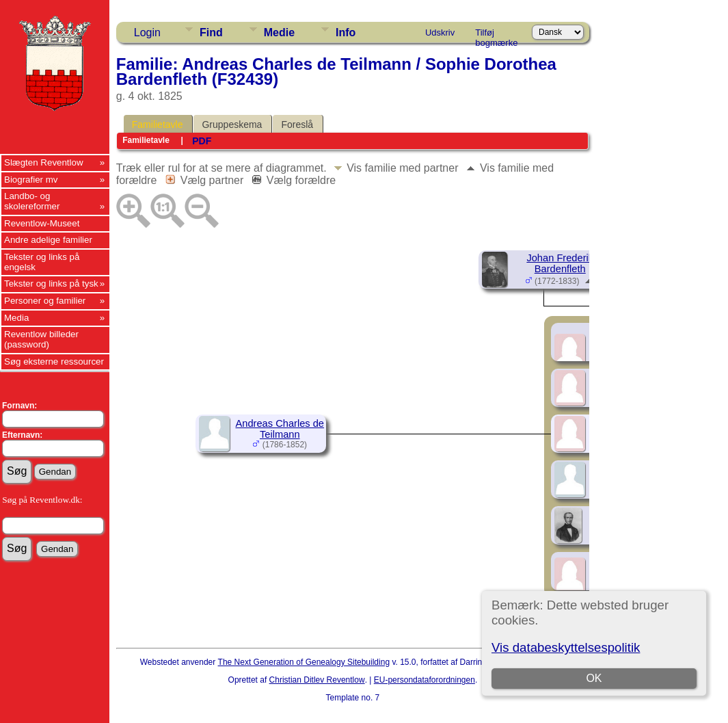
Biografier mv (31, 180)
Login (147, 32)
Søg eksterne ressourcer (54, 361)
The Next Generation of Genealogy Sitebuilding (304, 662)
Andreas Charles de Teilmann (280, 429)
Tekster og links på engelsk (42, 262)
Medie (279, 32)
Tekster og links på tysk (51, 284)
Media (16, 318)
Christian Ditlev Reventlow (317, 680)
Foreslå (297, 124)
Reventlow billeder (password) (41, 339)
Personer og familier (45, 301)
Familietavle (158, 124)
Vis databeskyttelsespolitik (566, 647)
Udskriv (440, 32)
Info (346, 32)
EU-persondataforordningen (424, 680)
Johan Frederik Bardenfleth (560, 263)
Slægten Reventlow (44, 162)
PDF (202, 141)
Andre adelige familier (48, 240)
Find (211, 32)
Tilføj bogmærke (496, 35)
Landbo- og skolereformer (32, 201)
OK (594, 678)
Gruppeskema (232, 124)
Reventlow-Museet (42, 223)
